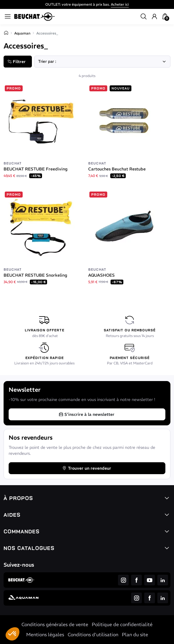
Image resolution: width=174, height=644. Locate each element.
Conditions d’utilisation (93, 634)
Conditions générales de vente (55, 624)
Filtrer (17, 62)
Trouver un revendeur (87, 468)
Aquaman (22, 33)
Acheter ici (120, 4)
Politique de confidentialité (122, 624)
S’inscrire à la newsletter (86, 414)
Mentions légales (45, 634)
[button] (13, 634)
